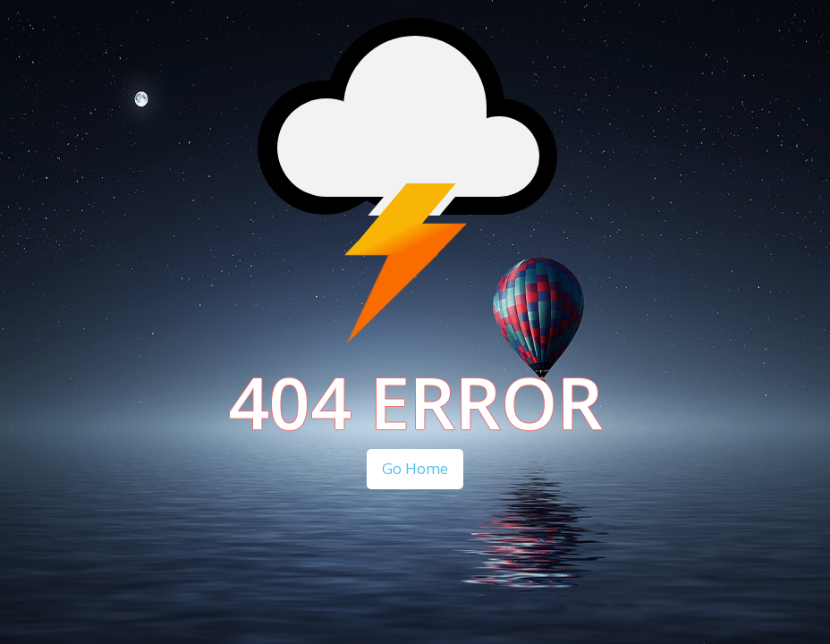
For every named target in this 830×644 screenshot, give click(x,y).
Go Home (415, 468)
